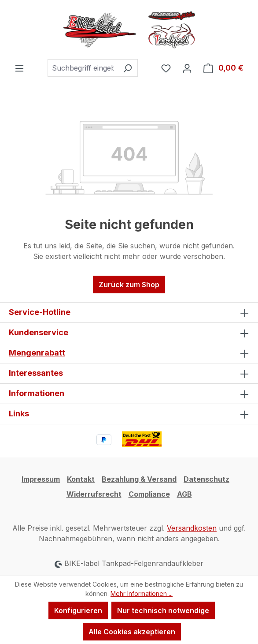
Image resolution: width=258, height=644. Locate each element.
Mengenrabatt (37, 353)
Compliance (149, 494)
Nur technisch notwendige (163, 610)
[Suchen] (127, 68)
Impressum (41, 479)
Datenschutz (206, 479)
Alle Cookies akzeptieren (132, 632)
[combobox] (83, 68)
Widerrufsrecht (94, 494)
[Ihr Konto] (187, 68)
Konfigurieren (78, 610)
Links (19, 414)
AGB (184, 494)
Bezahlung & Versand (139, 479)
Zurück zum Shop (129, 285)
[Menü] (19, 68)
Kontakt (81, 479)
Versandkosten (192, 528)
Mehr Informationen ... (142, 593)
